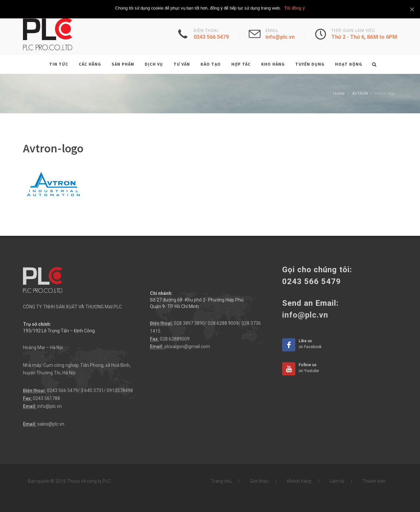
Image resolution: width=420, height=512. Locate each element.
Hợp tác (241, 64)
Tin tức (59, 64)
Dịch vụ (154, 64)
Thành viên (374, 481)
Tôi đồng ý (294, 8)
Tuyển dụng (310, 64)
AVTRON (360, 93)
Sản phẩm (123, 64)
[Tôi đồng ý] (412, 9)
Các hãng (90, 64)
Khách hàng (299, 481)
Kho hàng (273, 64)
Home (339, 93)
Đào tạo (211, 64)
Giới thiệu (259, 481)
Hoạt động (349, 64)
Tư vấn (182, 64)
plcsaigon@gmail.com (187, 346)
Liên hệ (337, 481)
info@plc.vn (50, 406)
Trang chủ (221, 481)
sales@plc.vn (51, 424)
